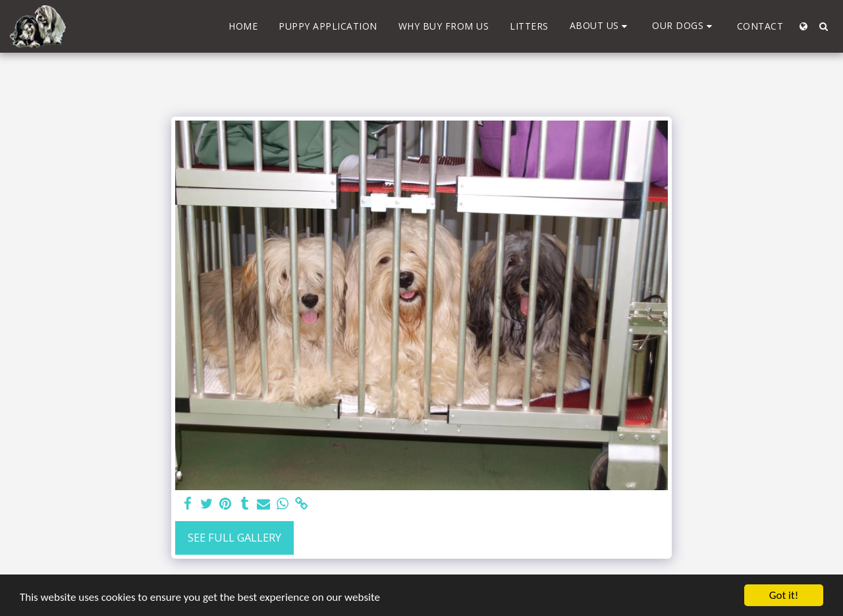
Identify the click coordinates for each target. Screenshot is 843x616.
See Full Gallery (234, 537)
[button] (601, 26)
